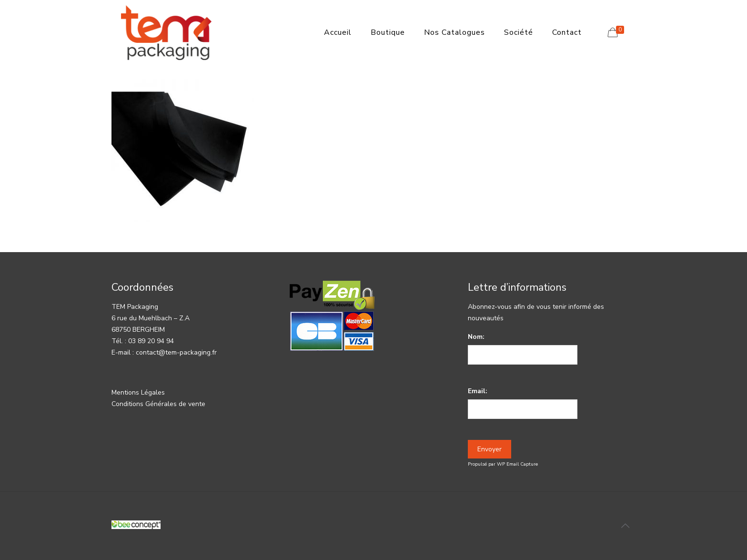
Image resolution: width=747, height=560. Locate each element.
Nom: (476, 337)
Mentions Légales (138, 392)
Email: (478, 391)
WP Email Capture (517, 464)
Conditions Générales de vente (158, 404)
